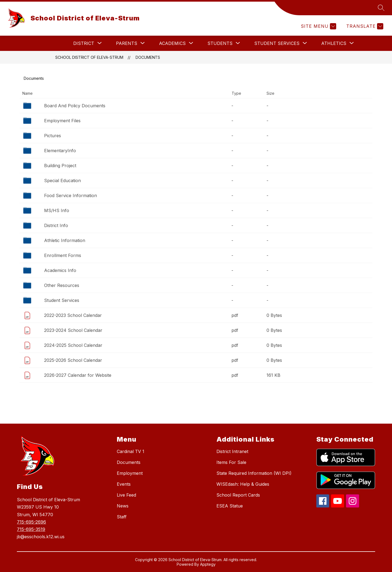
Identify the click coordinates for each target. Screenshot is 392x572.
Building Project (60, 166)
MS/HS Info (57, 210)
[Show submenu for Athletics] (334, 43)
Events (124, 484)
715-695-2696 (31, 522)
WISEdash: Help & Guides (243, 484)
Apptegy (208, 564)
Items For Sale (231, 462)
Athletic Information (65, 240)
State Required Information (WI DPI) (254, 473)
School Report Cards (238, 495)
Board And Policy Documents (75, 106)
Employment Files (62, 121)
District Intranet (232, 451)
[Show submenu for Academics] (172, 43)
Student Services (62, 300)
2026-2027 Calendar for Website (78, 375)
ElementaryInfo (60, 151)
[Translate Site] (364, 26)
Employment (130, 473)
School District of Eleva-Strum (89, 57)
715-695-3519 (31, 529)
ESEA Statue (230, 506)
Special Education (62, 181)
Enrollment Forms (63, 255)
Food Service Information (71, 195)
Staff (122, 517)
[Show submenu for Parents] (127, 43)
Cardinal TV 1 (131, 451)
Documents (148, 57)
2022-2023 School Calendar (73, 315)
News (123, 506)
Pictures (53, 136)
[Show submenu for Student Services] (277, 43)
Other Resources (62, 285)
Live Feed (126, 495)
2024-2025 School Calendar (73, 345)
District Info (56, 225)
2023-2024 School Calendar (73, 330)
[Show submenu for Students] (220, 43)
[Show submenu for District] (84, 43)
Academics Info (60, 270)
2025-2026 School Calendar (73, 360)
